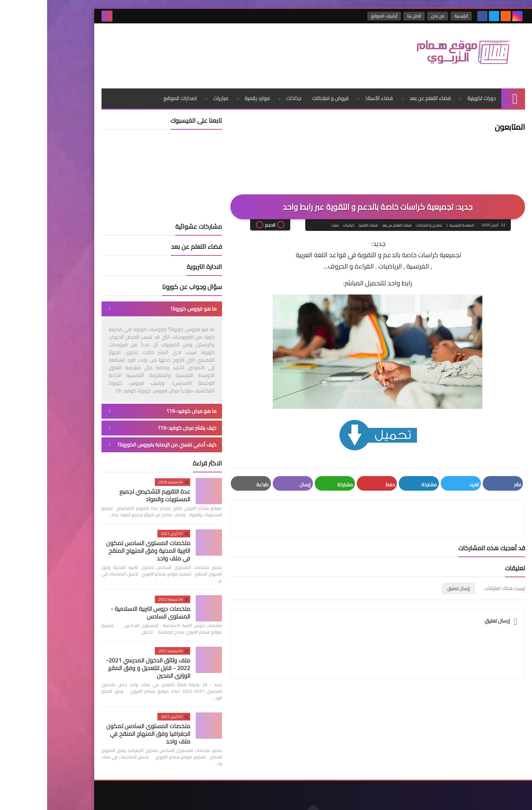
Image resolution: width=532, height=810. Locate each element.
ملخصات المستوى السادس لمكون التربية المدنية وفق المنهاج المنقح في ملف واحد (101, 538)
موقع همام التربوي (398, 798)
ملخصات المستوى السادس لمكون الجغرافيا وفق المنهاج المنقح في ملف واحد (101, 721)
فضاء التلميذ (320, 213)
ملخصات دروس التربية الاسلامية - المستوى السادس (103, 600)
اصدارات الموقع (133, 86)
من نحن (392, 16)
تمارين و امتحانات (381, 213)
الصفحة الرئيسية (414, 213)
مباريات (174, 86)
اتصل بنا (368, 16)
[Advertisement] (187, 47)
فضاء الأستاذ (332, 86)
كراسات (301, 213)
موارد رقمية (210, 86)
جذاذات (247, 86)
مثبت (287, 213)
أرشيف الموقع (338, 16)
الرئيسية (415, 16)
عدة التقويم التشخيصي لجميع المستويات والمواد (108, 483)
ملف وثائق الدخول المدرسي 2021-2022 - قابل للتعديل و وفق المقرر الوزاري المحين (101, 655)
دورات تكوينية (435, 86)
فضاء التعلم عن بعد (383, 86)
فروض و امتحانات (283, 86)
